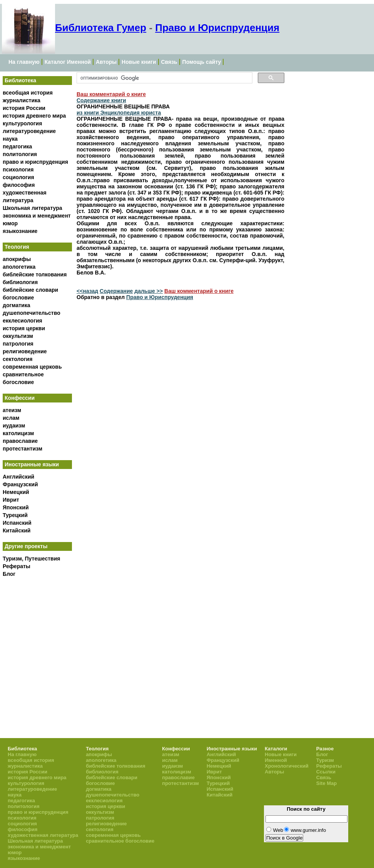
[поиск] (164, 78)
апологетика (19, 267)
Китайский (17, 530)
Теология (17, 247)
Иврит (11, 500)
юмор (10, 223)
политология (20, 154)
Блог (9, 574)
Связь (169, 62)
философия (19, 185)
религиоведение (25, 351)
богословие (18, 298)
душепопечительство (32, 313)
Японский (16, 507)
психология (18, 170)
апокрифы (17, 259)
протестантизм (23, 449)
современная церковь (32, 367)
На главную (24, 62)
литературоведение (29, 131)
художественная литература (43, 835)
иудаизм (14, 426)
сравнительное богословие (120, 841)
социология (18, 177)
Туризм (325, 760)
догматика (16, 305)
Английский (18, 477)
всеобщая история (28, 93)
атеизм (12, 410)
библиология (20, 282)
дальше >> (149, 291)
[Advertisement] (60, 640)
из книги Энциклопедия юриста (119, 113)
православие (20, 441)
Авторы (106, 62)
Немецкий (16, 492)
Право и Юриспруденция (217, 28)
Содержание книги (101, 100)
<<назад (87, 291)
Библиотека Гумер (101, 28)
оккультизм (18, 336)
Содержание (116, 291)
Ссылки (326, 772)
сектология (18, 359)
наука (10, 139)
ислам (11, 418)
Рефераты (17, 566)
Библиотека (20, 80)
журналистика (22, 100)
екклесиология (23, 321)
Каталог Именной (68, 62)
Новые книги (139, 62)
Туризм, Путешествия (31, 559)
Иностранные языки (32, 464)
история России (24, 108)
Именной (276, 760)
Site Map (326, 783)
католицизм (18, 433)
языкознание (20, 231)
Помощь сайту (202, 62)
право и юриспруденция (35, 162)
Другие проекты (26, 546)
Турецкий (15, 515)
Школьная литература (33, 208)
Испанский (17, 523)
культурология (22, 123)
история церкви (24, 328)
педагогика (17, 146)
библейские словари (30, 290)
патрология (18, 344)
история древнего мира (34, 116)
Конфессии (20, 398)
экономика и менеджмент (37, 216)
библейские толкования (35, 274)
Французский (20, 484)
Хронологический (287, 766)
